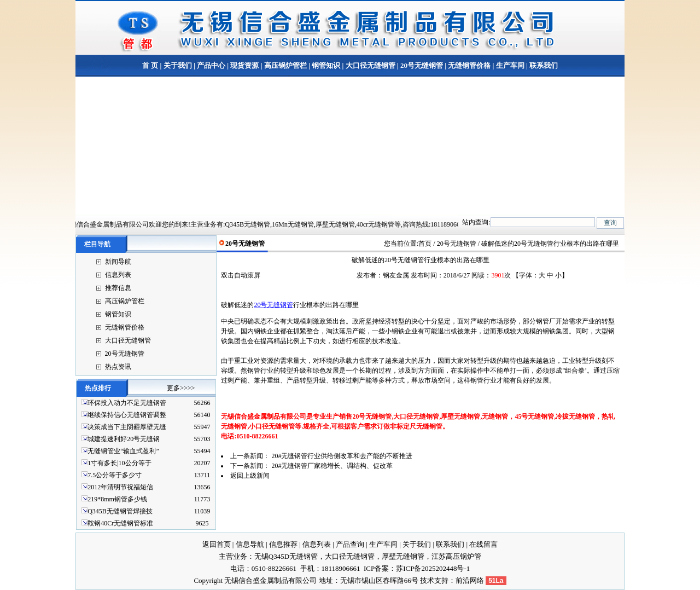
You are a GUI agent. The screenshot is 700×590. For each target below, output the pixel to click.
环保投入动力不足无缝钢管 (127, 403)
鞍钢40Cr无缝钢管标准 (120, 523)
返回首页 (217, 544)
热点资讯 (118, 367)
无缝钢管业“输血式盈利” (123, 451)
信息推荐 (283, 544)
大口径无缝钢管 (371, 65)
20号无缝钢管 (422, 65)
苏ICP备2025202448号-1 (433, 568)
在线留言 (483, 544)
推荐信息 (118, 288)
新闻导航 (118, 262)
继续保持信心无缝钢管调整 (127, 415)
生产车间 (510, 65)
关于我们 (178, 65)
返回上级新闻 (250, 476)
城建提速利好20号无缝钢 (124, 439)
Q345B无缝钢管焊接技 (120, 511)
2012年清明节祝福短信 (120, 487)
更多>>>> (181, 388)
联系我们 (543, 65)
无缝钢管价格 (469, 65)
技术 (427, 580)
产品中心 (211, 65)
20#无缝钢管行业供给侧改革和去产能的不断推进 (342, 456)
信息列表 (118, 275)
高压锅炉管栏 (285, 65)
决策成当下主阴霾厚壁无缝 (127, 427)
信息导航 (250, 544)
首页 (425, 244)
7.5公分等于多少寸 (115, 475)
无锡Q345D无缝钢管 (286, 556)
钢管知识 (326, 65)
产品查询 (350, 544)
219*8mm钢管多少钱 (117, 499)
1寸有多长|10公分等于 (119, 463)
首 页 (150, 65)
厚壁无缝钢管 (403, 556)
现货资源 (244, 65)
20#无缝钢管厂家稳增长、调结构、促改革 (332, 466)
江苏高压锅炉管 (456, 556)
